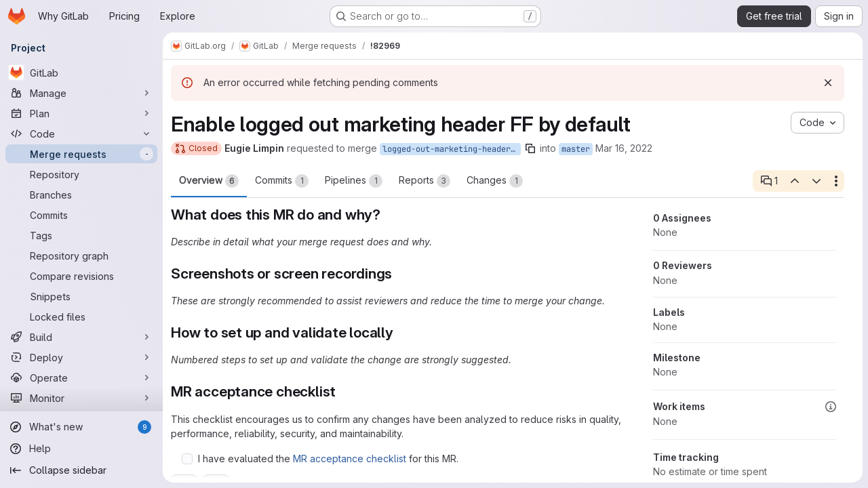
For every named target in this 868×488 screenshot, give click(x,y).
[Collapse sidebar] (81, 470)
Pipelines (354, 181)
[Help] (81, 449)
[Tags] (81, 235)
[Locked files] (81, 317)
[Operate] (81, 378)
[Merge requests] (81, 154)
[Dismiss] (828, 83)
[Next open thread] (816, 181)
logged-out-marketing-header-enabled (452, 149)
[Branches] (81, 195)
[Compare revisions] (81, 276)
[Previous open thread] (794, 181)
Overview (209, 181)
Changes (495, 181)
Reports (425, 181)
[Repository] (81, 174)
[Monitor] (81, 398)
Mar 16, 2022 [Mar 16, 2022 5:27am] (624, 148)
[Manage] (81, 93)
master (576, 149)
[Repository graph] (81, 256)
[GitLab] (81, 73)
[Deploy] (81, 357)
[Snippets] (81, 296)
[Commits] (81, 215)
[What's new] (81, 427)
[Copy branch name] (530, 148)
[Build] (81, 337)
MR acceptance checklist (350, 459)
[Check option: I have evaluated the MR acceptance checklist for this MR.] (187, 459)
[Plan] (81, 113)
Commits (282, 181)
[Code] (81, 134)
